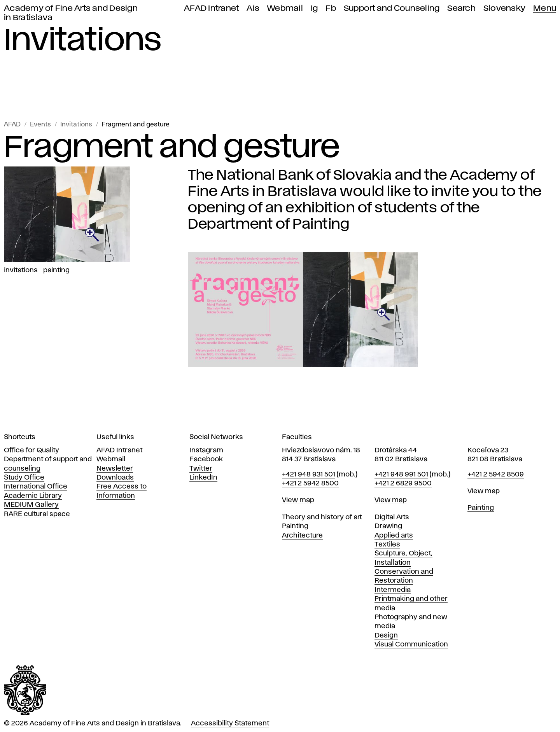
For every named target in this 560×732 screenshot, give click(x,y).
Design (386, 636)
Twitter (201, 469)
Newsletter (115, 469)
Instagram (206, 450)
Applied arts (394, 536)
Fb (331, 8)
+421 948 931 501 (309, 475)
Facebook (206, 459)
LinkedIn (203, 478)
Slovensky (504, 8)
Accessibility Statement (230, 723)
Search (461, 8)
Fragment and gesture (136, 125)
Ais (253, 8)
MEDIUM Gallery (31, 505)
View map (298, 500)
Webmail (285, 8)
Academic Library (33, 496)
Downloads (115, 478)
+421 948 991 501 (401, 475)
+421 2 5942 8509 (496, 475)
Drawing (388, 526)
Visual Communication (411, 644)
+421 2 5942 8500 (310, 483)
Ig (314, 8)
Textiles (387, 545)
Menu (545, 8)
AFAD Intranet (211, 8)
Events (40, 125)
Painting (56, 270)
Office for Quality (31, 450)
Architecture (302, 536)
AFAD (12, 125)
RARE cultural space (37, 514)
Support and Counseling (392, 8)
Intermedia (393, 590)
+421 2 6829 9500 (403, 483)
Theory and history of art (322, 517)
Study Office (24, 478)
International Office (36, 487)
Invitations (76, 125)
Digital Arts (392, 517)
